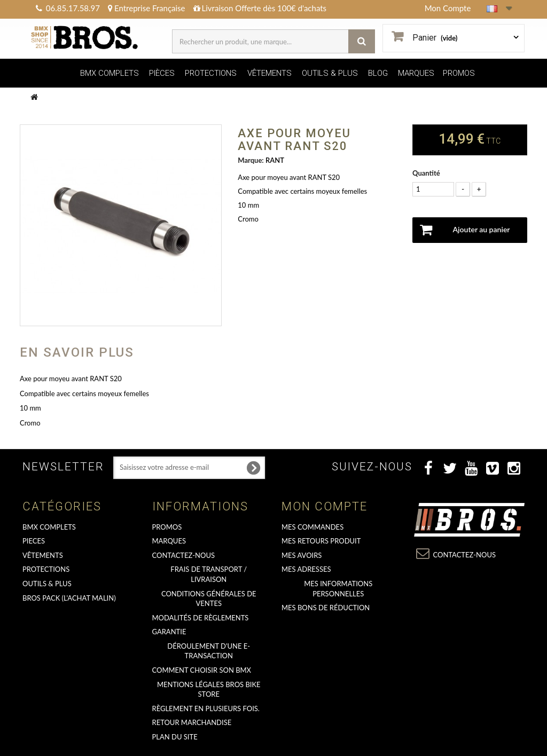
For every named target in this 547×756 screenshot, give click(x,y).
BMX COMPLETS (110, 73)
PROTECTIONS (211, 73)
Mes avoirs (302, 555)
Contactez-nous (184, 555)
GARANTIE (169, 632)
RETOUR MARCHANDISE (192, 722)
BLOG (378, 73)
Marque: (251, 160)
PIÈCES (162, 73)
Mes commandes (312, 527)
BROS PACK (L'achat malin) (69, 598)
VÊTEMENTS (269, 73)
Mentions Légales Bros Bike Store (209, 690)
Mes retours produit (321, 541)
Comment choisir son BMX (202, 670)
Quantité (426, 173)
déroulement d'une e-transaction (209, 651)
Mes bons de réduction (326, 608)
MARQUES (416, 73)
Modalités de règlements (201, 618)
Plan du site (175, 737)
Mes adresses (306, 569)
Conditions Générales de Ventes (209, 599)
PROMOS (459, 73)
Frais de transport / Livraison (209, 574)
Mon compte (325, 506)
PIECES (34, 541)
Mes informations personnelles (338, 589)
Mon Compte (448, 8)
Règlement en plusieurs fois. (206, 708)
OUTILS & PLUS (330, 73)
